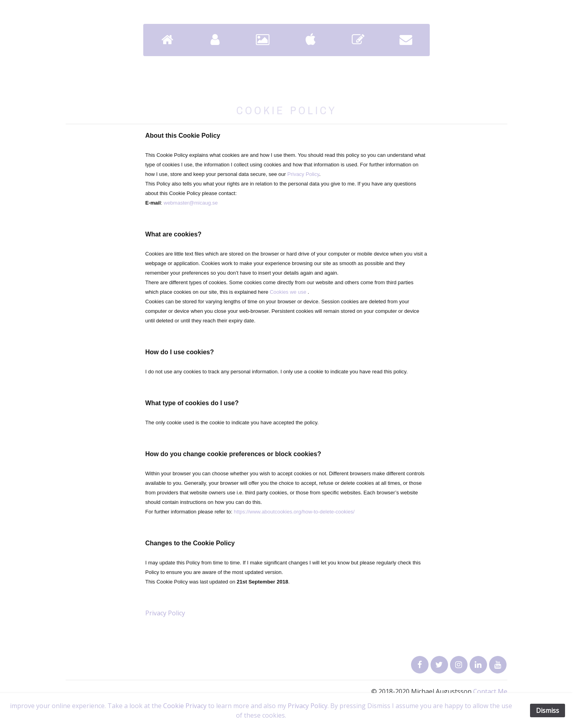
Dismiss (548, 710)
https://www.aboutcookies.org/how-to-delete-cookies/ (294, 512)
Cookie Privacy (185, 706)
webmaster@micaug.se (191, 203)
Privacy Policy (303, 174)
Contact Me (490, 691)
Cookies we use (288, 292)
